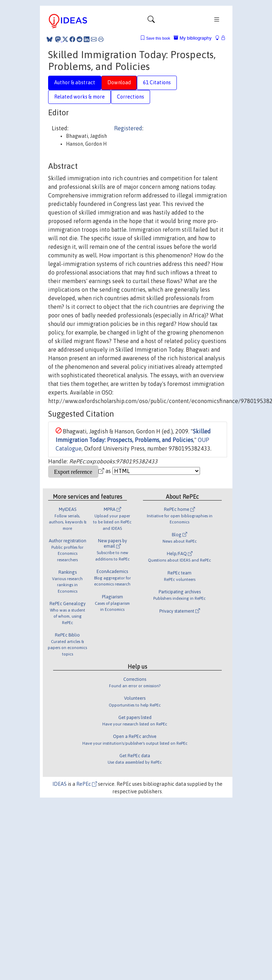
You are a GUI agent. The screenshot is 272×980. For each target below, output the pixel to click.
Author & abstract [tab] (75, 82)
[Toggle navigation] (151, 21)
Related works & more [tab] (79, 97)
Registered (128, 128)
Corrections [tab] (130, 97)
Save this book (158, 38)
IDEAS (60, 784)
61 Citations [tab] (157, 82)
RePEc (87, 784)
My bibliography (193, 38)
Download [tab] (119, 82)
